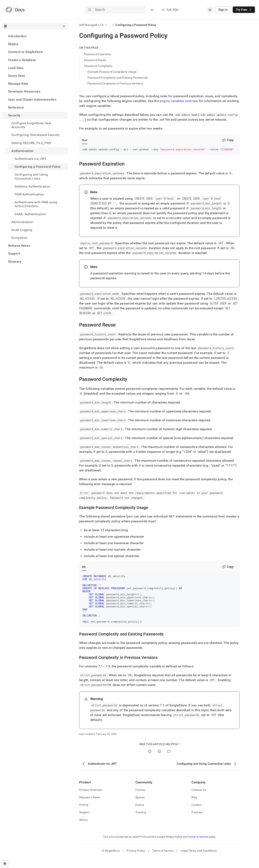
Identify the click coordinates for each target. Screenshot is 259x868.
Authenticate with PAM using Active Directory (36, 204)
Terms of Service (198, 847)
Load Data (16, 68)
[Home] (15, 10)
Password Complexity (98, 66)
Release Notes (19, 246)
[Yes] (150, 762)
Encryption (19, 238)
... (110, 25)
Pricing (84, 815)
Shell (84, 140)
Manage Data (18, 84)
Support (14, 253)
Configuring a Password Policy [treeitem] (38, 167)
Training (141, 823)
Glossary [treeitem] (15, 262)
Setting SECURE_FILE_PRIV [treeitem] (31, 143)
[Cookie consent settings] (5, 863)
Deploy (13, 44)
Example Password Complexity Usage (112, 72)
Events (140, 815)
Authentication (22, 151)
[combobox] (210, 10)
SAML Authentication (30, 214)
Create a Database (22, 60)
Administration (22, 222)
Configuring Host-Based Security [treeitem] (36, 135)
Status (83, 830)
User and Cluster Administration (32, 100)
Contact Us (199, 800)
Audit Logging (22, 230)
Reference (16, 107)
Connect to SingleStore (25, 52)
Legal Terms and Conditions (199, 861)
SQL (84, 568)
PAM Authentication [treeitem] (29, 194)
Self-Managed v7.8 (91, 25)
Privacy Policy (174, 847)
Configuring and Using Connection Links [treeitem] (31, 176)
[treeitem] (35, 36)
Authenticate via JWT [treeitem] (30, 159)
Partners (197, 823)
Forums (140, 800)
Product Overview (91, 800)
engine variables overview (179, 101)
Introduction (17, 36)
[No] (159, 762)
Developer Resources (24, 91)
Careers (196, 815)
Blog (194, 808)
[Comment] (169, 762)
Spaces (140, 808)
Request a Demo (90, 808)
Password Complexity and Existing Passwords (118, 78)
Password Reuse (95, 60)
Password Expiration (98, 54)
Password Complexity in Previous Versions (115, 83)
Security (14, 115)
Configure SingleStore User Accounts (31, 125)
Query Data (16, 76)
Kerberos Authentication (32, 186)
